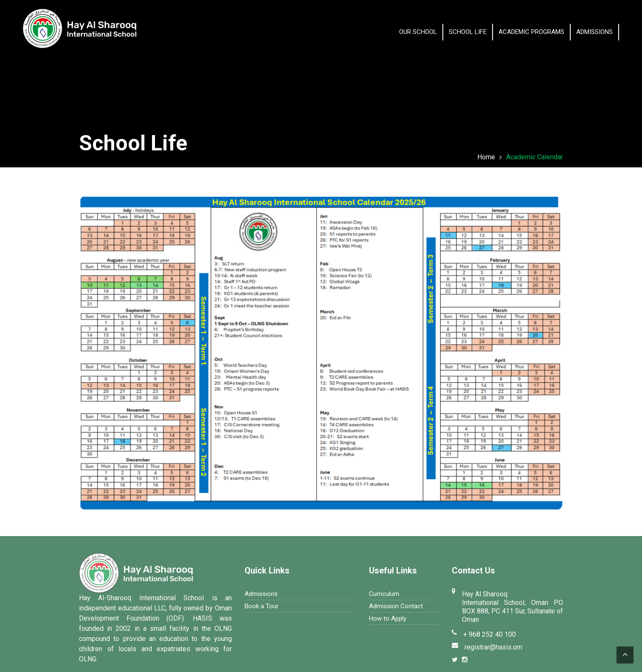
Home (486, 157)
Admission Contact (396, 606)
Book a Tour (262, 606)
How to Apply (388, 618)
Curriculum (384, 594)
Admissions (594, 32)
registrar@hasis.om (493, 647)
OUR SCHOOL (418, 32)
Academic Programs (531, 32)
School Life (468, 32)
